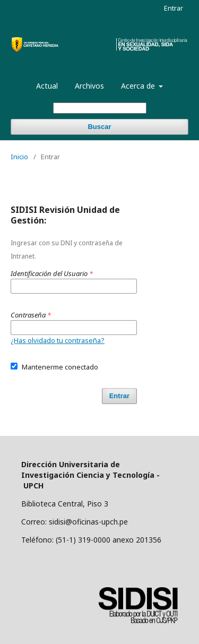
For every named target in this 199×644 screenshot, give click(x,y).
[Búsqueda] (100, 108)
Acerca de (139, 86)
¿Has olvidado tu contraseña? (58, 340)
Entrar (174, 8)
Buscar (99, 127)
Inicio (19, 157)
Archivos (89, 86)
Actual (47, 86)
